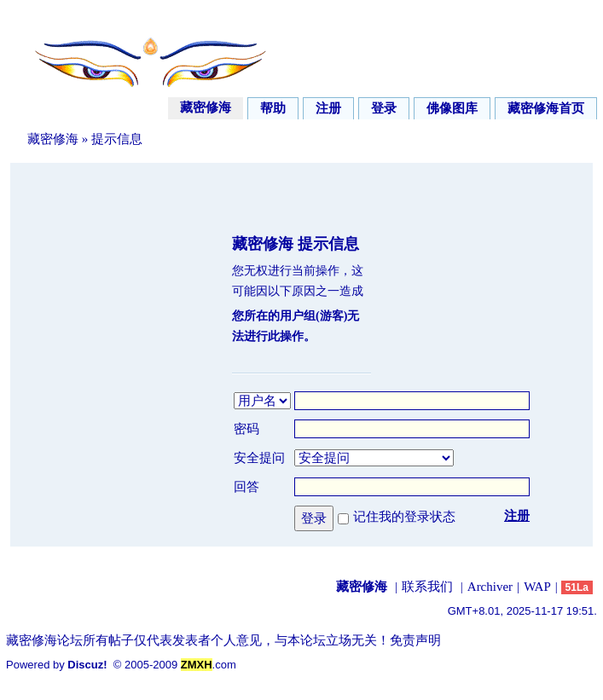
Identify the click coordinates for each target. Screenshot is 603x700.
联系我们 (427, 587)
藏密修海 (206, 107)
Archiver (490, 587)
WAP (537, 587)
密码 (246, 429)
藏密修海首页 (546, 108)
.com (209, 665)
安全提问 (259, 458)
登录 (384, 108)
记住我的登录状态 (404, 517)
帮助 (273, 108)
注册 (328, 108)
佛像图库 (452, 108)
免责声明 (415, 640)
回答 (246, 487)
